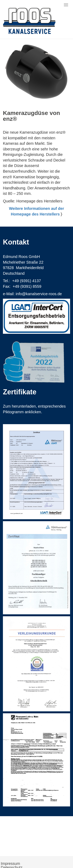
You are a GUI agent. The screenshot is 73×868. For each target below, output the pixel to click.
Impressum (10, 864)
